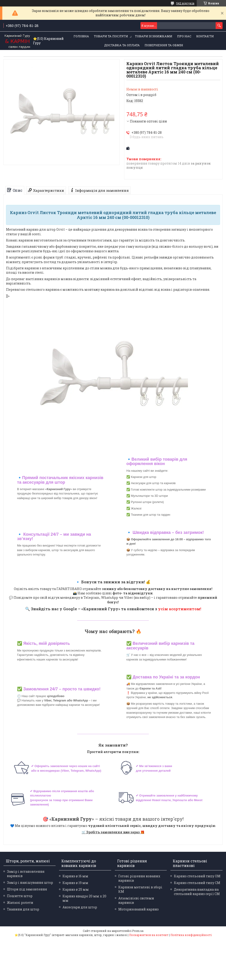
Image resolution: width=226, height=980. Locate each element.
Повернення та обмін (164, 45)
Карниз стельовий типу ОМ (197, 876)
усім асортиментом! (180, 609)
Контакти (205, 36)
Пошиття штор (20, 896)
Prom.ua (138, 931)
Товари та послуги (111, 36)
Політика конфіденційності (191, 935)
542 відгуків (185, 3)
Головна (81, 36)
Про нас (184, 36)
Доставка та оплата (122, 45)
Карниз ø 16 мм (75, 876)
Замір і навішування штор (30, 883)
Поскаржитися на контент (149, 935)
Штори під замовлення (27, 889)
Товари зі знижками (154, 36)
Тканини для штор (23, 909)
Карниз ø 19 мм (75, 883)
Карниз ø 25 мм (76, 889)
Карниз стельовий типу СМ (197, 883)
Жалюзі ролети (20, 903)
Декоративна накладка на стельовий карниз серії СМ (197, 892)
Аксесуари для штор (80, 907)
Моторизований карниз (138, 909)
